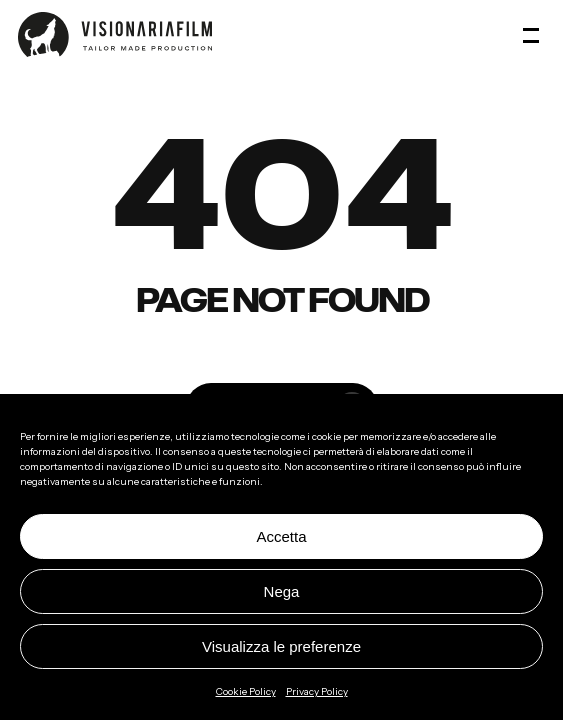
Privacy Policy (317, 691)
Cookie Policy (246, 691)
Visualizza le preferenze (281, 646)
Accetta (281, 536)
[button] (534, 35)
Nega (282, 591)
